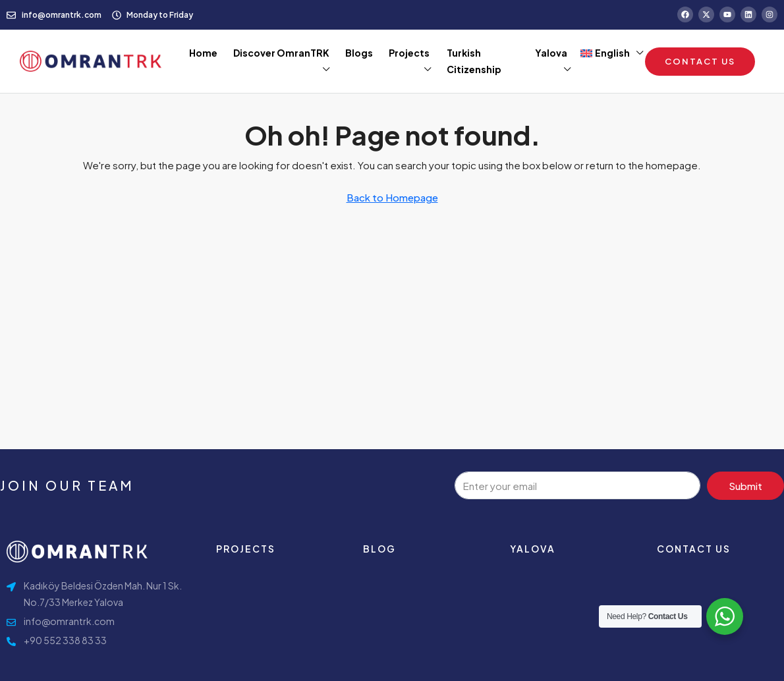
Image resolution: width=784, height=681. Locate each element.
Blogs (359, 53)
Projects (409, 53)
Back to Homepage (392, 197)
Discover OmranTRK (281, 53)
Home (203, 53)
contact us (694, 549)
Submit (745, 486)
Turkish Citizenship (474, 61)
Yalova (551, 53)
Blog (379, 549)
